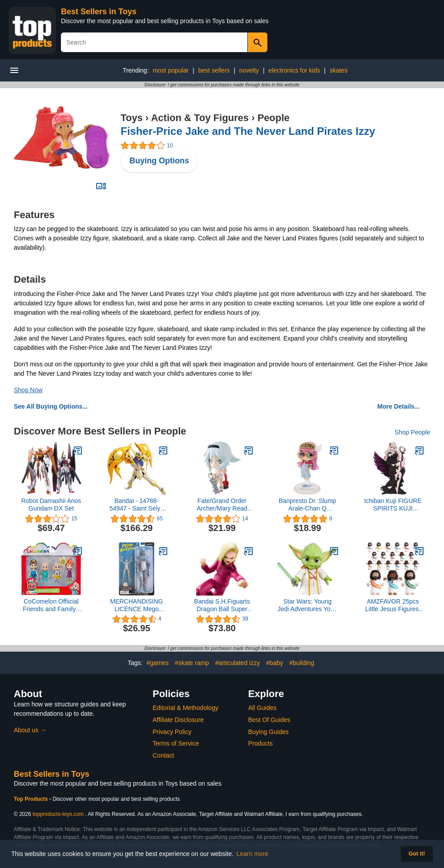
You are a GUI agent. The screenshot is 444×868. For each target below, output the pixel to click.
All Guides (262, 708)
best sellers (214, 70)
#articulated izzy (238, 663)
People (274, 118)
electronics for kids (295, 70)
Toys (132, 118)
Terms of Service (176, 743)
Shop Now (28, 390)
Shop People (412, 432)
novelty (249, 70)
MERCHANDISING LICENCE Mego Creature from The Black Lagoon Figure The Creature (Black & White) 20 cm (137, 605)
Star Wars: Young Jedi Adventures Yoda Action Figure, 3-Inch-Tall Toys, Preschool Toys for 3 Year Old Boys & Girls (308, 605)
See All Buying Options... (51, 406)
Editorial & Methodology (186, 708)
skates (339, 70)
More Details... (398, 406)
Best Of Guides (269, 720)
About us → (30, 730)
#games (157, 663)
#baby (274, 663)
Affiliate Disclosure (178, 720)
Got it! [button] (417, 854)
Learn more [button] (253, 854)
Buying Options (159, 161)
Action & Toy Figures (200, 118)
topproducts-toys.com (58, 814)
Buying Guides (268, 732)
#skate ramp (192, 663)
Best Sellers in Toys (99, 12)
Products (260, 743)
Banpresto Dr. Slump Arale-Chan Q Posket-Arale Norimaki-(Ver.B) (307, 505)
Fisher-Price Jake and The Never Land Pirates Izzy (248, 131)
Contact (163, 755)
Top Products (32, 799)
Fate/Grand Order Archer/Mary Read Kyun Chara (222, 505)
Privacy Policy (172, 732)
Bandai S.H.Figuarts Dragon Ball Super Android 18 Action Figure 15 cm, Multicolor (222, 605)
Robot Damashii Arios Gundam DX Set (51, 505)
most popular (171, 70)
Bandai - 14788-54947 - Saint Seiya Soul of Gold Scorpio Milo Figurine (137, 505)
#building (302, 663)
